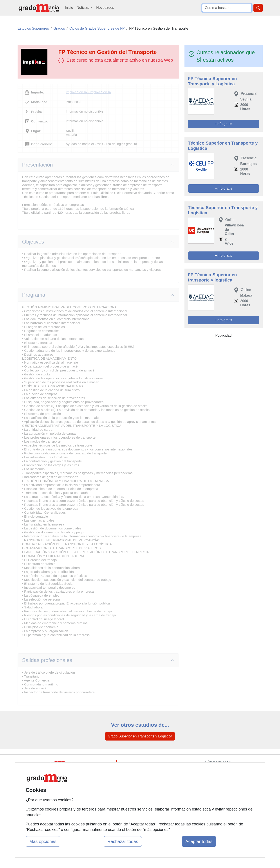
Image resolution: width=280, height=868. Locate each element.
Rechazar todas (123, 841)
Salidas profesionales (47, 660)
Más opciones (43, 841)
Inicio (69, 8)
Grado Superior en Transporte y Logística (140, 736)
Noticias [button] (83, 8)
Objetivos (33, 242)
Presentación (38, 165)
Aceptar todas (199, 841)
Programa (34, 295)
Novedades (105, 8)
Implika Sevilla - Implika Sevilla (88, 92)
